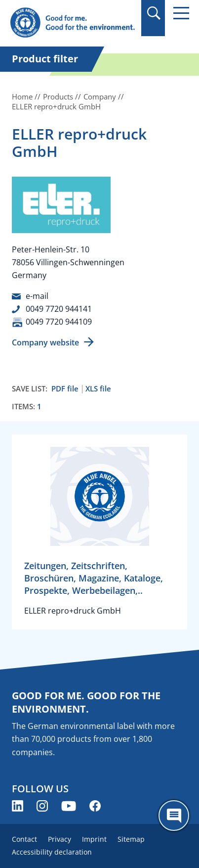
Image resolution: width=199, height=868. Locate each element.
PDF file (65, 389)
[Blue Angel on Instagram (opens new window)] (42, 806)
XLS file (98, 389)
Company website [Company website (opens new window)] (45, 342)
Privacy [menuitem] (60, 839)
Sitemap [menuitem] (131, 839)
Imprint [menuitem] (94, 839)
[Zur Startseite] (72, 23)
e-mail (37, 296)
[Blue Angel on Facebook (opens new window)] (95, 806)
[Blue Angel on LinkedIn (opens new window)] (18, 806)
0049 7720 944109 (59, 322)
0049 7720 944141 (59, 309)
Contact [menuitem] (24, 839)
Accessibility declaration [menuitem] (52, 852)
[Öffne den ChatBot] (174, 816)
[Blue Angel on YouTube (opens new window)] (69, 806)
